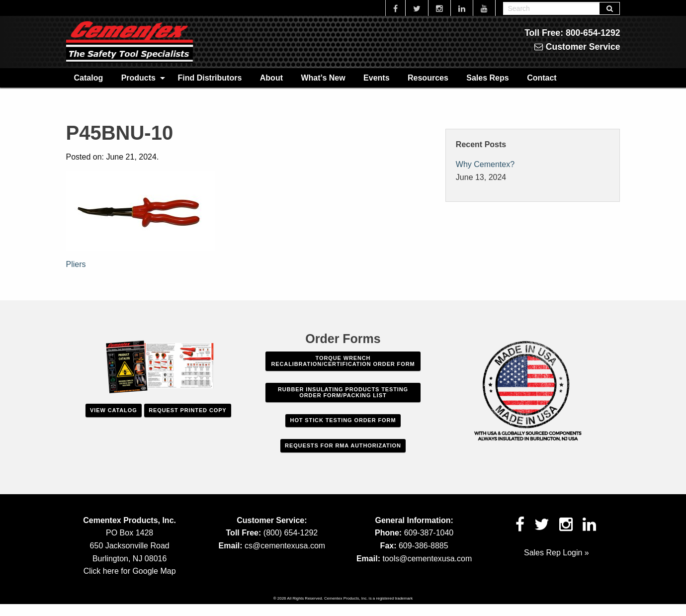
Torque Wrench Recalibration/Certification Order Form (343, 361)
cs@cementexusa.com (285, 546)
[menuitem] (89, 78)
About (271, 78)
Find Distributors (210, 78)
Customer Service (577, 47)
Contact (542, 78)
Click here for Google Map (130, 571)
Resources (428, 78)
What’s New (323, 78)
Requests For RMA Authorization (343, 445)
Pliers (76, 264)
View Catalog (113, 410)
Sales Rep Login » (557, 553)
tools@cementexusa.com (427, 559)
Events (376, 78)
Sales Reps (487, 78)
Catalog (89, 78)
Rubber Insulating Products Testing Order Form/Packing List (343, 392)
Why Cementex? (485, 164)
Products (138, 78)
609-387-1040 (429, 533)
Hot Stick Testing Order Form (343, 420)
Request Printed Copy (187, 410)
